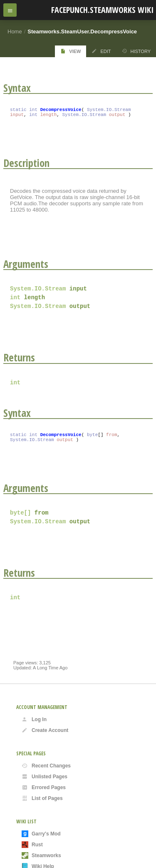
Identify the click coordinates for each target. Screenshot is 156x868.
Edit (101, 51)
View (71, 51)
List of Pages (42, 798)
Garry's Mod (41, 834)
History (136, 51)
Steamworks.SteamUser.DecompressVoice (82, 32)
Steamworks (41, 855)
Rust (32, 845)
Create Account (45, 730)
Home (15, 32)
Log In (34, 719)
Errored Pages (44, 787)
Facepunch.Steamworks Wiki (102, 10)
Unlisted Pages (45, 777)
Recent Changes (46, 766)
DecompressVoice (61, 110)
